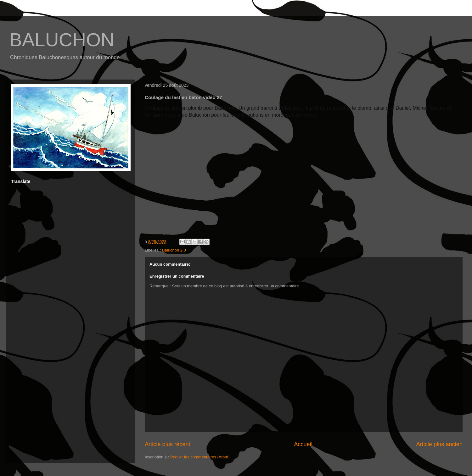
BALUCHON (62, 40)
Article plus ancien (439, 444)
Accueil (303, 444)
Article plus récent (168, 444)
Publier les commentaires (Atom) (200, 457)
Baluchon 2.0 (174, 250)
